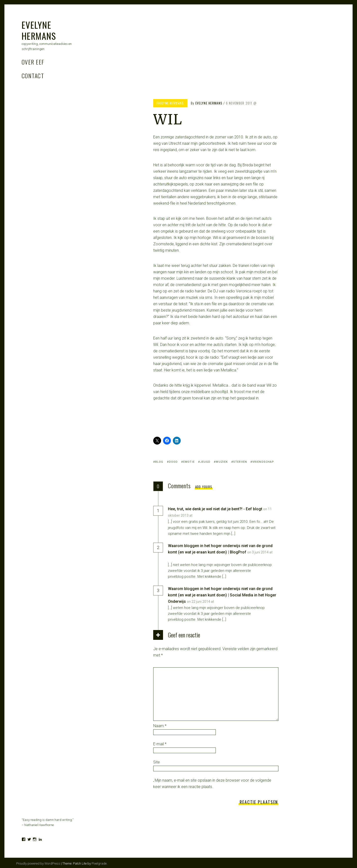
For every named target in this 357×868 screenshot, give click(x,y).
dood (173, 462)
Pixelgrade (99, 863)
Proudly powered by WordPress (38, 863)
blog (159, 462)
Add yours (204, 487)
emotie (189, 462)
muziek (222, 462)
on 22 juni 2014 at (201, 602)
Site (157, 762)
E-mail (160, 744)
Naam (160, 726)
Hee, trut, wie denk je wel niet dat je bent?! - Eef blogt (215, 509)
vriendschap (263, 462)
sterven (240, 462)
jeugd (205, 462)
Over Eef (33, 62)
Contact (33, 76)
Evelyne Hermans (39, 30)
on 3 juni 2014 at (260, 552)
